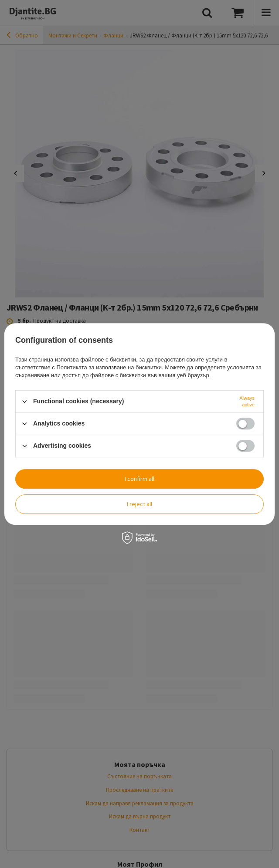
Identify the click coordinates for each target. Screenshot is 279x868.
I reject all (139, 504)
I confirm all (139, 479)
